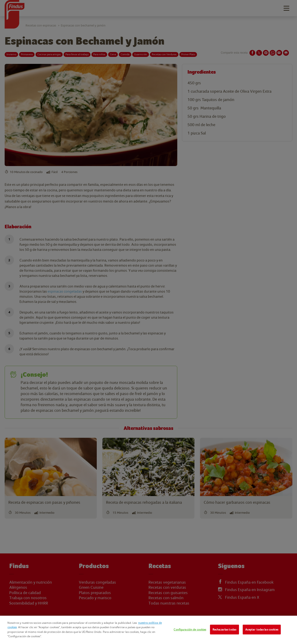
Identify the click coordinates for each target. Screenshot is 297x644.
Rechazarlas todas (224, 629)
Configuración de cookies (190, 629)
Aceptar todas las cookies (262, 629)
